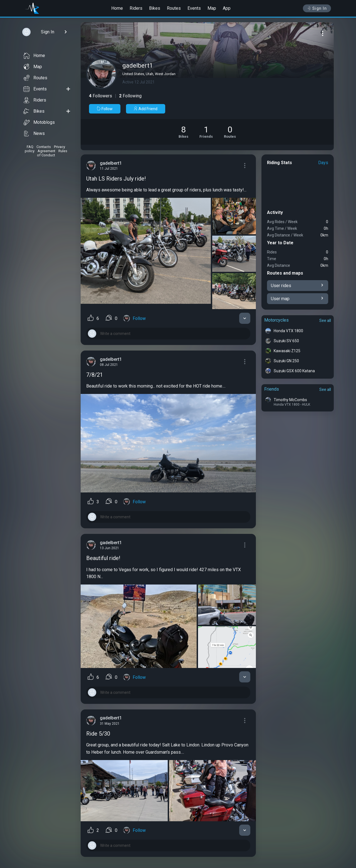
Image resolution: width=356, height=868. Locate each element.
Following (130, 96)
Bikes (155, 8)
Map (212, 8)
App (227, 8)
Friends (272, 389)
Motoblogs (39, 122)
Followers (101, 96)
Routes (174, 8)
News (34, 134)
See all (325, 320)
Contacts (44, 147)
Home (117, 8)
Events (194, 8)
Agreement (46, 151)
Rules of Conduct (52, 153)
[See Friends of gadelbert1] (206, 132)
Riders (136, 8)
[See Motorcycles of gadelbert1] (183, 132)
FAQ (30, 147)
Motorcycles (276, 320)
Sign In (317, 8)
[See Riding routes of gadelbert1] (230, 132)
